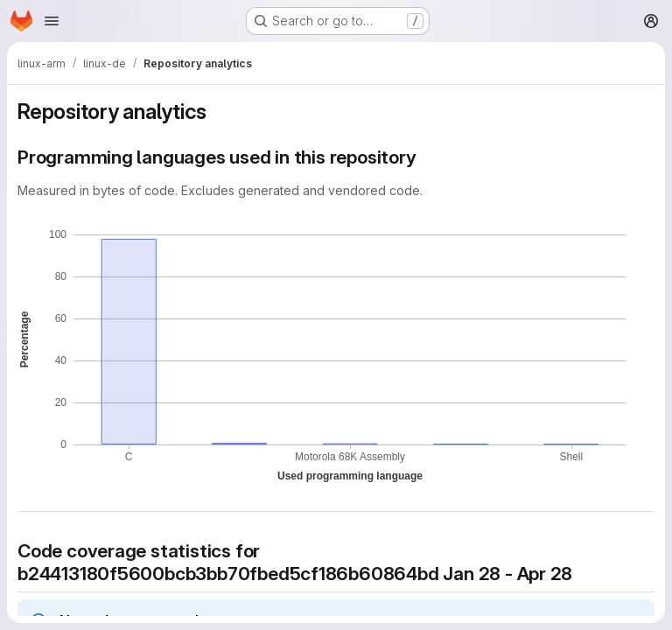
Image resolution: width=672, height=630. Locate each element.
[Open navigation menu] (52, 21)
